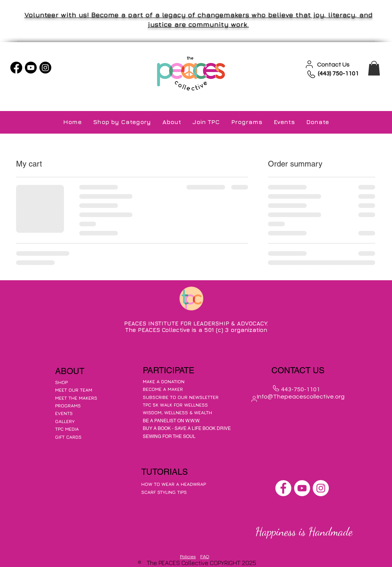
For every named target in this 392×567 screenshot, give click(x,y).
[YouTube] (302, 488)
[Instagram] (45, 68)
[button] (374, 68)
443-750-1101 (301, 389)
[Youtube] (31, 68)
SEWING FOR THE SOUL (169, 436)
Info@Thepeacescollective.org (301, 397)
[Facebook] (16, 68)
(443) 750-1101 (338, 74)
